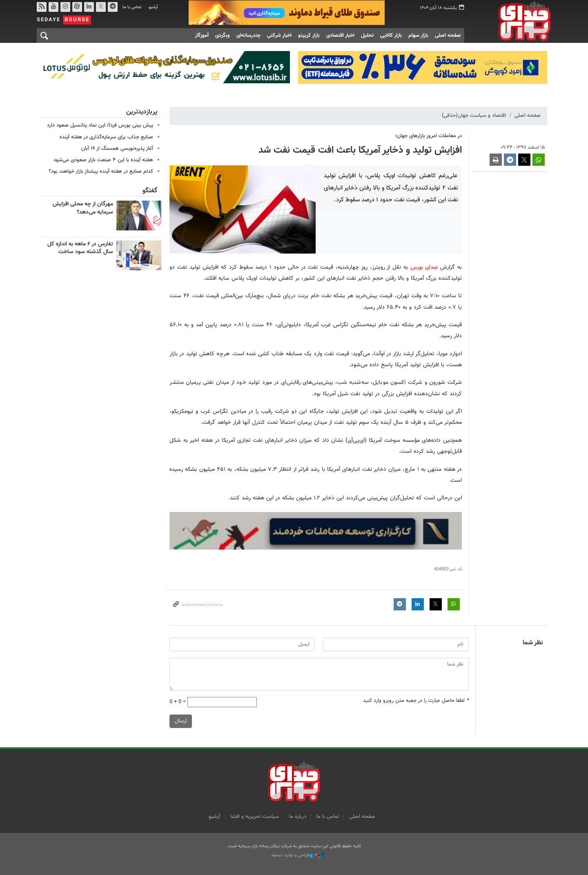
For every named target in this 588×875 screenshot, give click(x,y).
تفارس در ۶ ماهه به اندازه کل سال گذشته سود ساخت (80, 248)
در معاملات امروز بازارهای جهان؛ (429, 136)
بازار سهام (418, 36)
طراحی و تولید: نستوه (298, 855)
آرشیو (153, 7)
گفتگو (150, 191)
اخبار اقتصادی (340, 36)
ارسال (181, 721)
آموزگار (202, 36)
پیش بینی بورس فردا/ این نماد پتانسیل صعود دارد (100, 125)
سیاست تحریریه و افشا (255, 817)
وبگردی (223, 36)
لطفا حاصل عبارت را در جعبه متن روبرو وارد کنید (416, 701)
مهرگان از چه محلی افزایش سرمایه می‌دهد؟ (83, 208)
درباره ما (298, 817)
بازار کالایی (391, 36)
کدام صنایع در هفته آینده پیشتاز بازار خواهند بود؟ (101, 171)
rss (42, 7)
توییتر (101, 7)
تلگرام (113, 7)
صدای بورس (512, 21)
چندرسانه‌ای (248, 36)
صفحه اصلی (448, 36)
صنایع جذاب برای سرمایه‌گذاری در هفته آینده (106, 137)
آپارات (77, 7)
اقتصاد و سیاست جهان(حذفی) (474, 116)
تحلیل (367, 36)
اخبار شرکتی (279, 36)
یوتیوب (53, 7)
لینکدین (89, 7)
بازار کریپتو (309, 36)
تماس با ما (132, 7)
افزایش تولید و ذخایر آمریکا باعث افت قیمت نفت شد (360, 150)
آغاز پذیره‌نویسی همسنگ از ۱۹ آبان (117, 148)
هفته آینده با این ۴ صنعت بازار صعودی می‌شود (103, 160)
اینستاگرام (65, 7)
